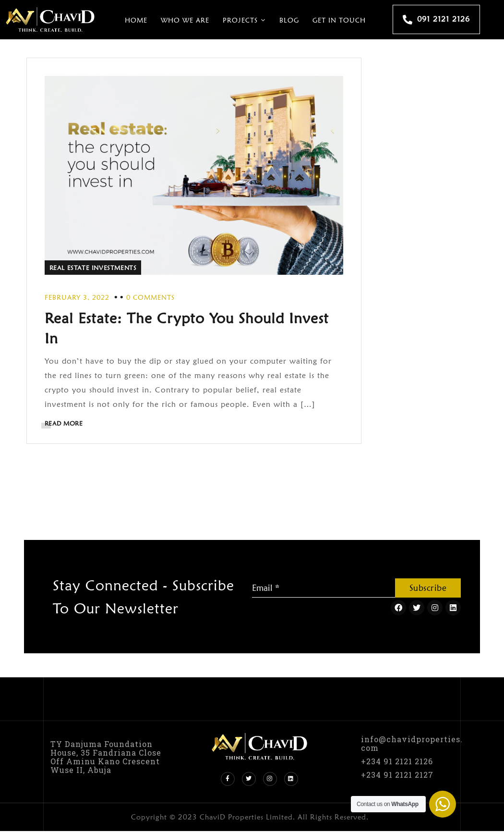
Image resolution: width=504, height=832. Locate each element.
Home (136, 20)
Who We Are (185, 20)
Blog (289, 20)
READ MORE (65, 423)
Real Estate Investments (95, 267)
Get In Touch (339, 20)
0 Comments (152, 297)
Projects (240, 20)
